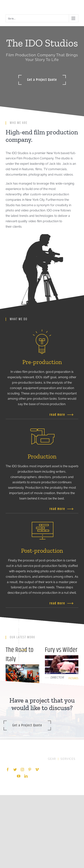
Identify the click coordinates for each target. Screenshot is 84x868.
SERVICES (68, 759)
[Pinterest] (30, 769)
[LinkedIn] (26, 776)
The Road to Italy (20, 655)
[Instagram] (22, 769)
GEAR (52, 759)
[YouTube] (19, 776)
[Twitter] (15, 769)
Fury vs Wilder (61, 650)
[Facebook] (8, 769)
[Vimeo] (37, 769)
